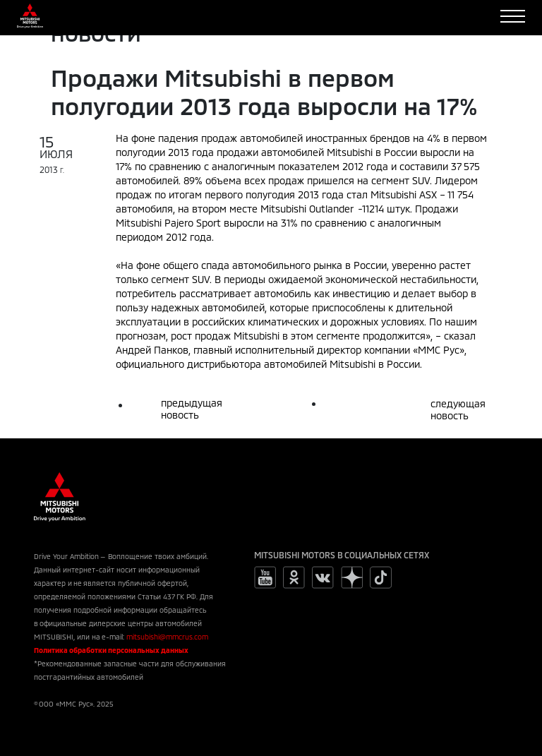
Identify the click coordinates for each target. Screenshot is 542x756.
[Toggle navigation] (513, 16)
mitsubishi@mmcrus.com (167, 637)
